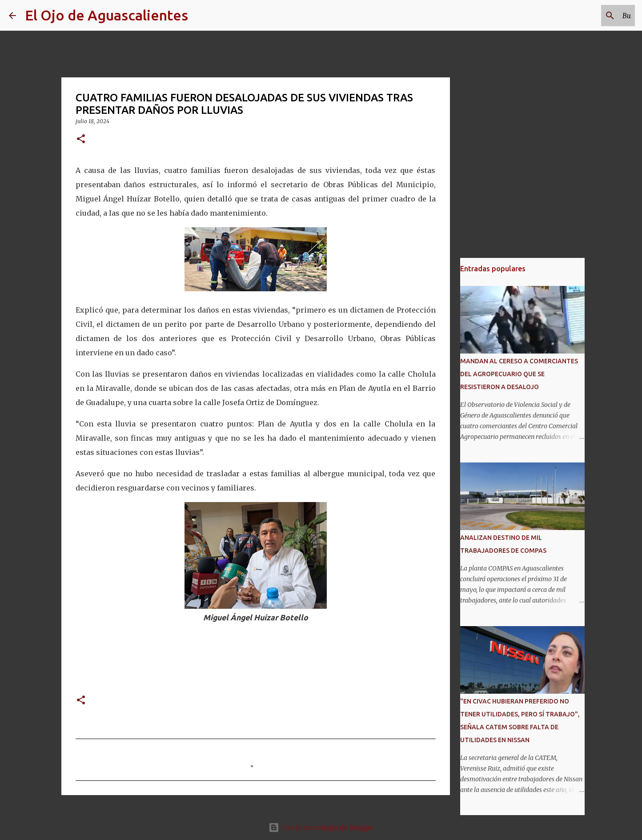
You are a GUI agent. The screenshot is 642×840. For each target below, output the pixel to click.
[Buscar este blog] (588, 16)
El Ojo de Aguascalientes (106, 15)
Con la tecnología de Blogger (321, 828)
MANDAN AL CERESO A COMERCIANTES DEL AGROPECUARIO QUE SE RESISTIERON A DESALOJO (519, 374)
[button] (81, 139)
